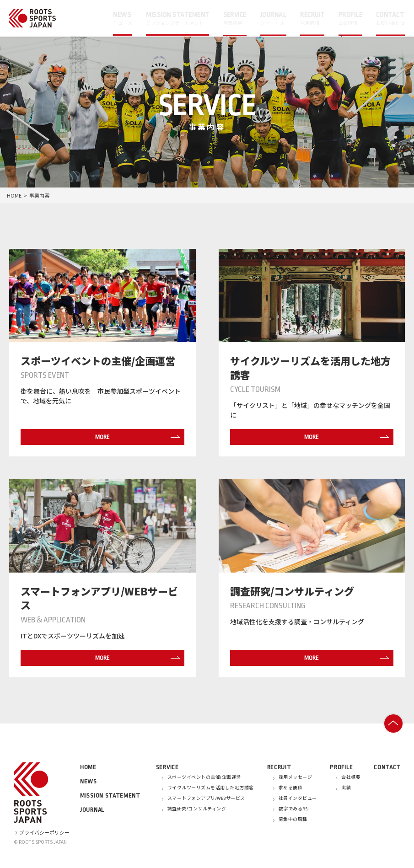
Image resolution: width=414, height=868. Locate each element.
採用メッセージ (296, 777)
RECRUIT (279, 767)
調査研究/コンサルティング (197, 809)
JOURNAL (92, 810)
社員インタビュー (298, 798)
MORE (135, 437)
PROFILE (341, 767)
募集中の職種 (293, 820)
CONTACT (387, 767)
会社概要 (351, 777)
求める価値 (291, 788)
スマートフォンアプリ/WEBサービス (206, 798)
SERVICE (167, 767)
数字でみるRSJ (294, 809)
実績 (346, 788)
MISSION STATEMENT (110, 796)
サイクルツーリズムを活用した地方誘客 (211, 788)
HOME (14, 195)
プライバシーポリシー (42, 832)
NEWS (89, 781)
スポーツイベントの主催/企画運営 (204, 777)
